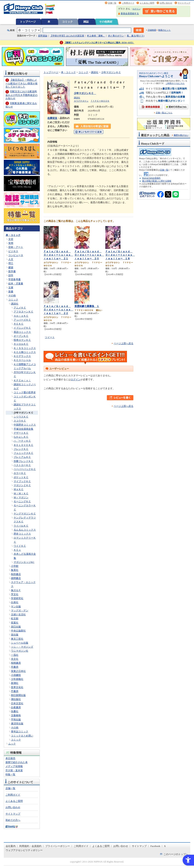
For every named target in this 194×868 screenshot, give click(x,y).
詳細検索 (152, 30)
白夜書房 (16, 707)
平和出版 (16, 720)
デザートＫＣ (21, 433)
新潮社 (15, 683)
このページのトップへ (176, 854)
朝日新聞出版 (18, 695)
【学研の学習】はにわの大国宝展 (67, 36)
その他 (12, 296)
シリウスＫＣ (21, 417)
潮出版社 (16, 699)
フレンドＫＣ (21, 449)
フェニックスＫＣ (23, 453)
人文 (11, 259)
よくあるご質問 (147, 3)
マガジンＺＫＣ (22, 485)
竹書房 (15, 691)
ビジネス (13, 251)
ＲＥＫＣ (19, 324)
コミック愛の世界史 (25, 392)
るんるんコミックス (25, 530)
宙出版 (15, 635)
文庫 (11, 288)
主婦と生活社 (18, 614)
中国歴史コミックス (25, 425)
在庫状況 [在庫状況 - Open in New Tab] (52, 118)
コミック (67, 22)
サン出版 (16, 606)
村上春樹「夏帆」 (96, 36)
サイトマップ (184, 3)
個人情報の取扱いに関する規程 (157, 181)
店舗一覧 (112, 3)
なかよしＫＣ (21, 437)
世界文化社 (17, 687)
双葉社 (15, 623)
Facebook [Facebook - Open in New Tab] (155, 846)
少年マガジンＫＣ (23, 413)
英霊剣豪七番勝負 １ (87, 306)
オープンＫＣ (21, 336)
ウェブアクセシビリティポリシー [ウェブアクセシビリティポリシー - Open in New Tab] (24, 850)
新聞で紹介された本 (17, 762)
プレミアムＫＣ (22, 457)
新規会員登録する (130, 13)
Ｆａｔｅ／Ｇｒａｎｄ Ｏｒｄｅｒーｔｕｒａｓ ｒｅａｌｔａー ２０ (89, 255)
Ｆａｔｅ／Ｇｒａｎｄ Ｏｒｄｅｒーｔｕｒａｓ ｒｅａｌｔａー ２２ (58, 310)
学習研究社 (17, 598)
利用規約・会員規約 (30, 846)
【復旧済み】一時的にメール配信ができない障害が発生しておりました (22, 83)
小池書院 (16, 675)
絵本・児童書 (16, 284)
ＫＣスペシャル (22, 360)
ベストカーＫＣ (22, 465)
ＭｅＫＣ (19, 489)
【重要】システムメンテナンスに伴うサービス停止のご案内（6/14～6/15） (99, 43)
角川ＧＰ (16, 590)
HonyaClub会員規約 (151, 178)
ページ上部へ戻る (124, 343)
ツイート (50, 337)
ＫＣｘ (17, 550)
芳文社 (15, 594)
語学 (11, 275)
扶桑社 (15, 711)
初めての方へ (13, 820)
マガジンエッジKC (24, 562)
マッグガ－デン (20, 610)
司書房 (15, 667)
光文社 (15, 659)
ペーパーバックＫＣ (25, 469)
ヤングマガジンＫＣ (25, 514)
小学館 (15, 566)
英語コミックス (22, 332)
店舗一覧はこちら (164, 113)
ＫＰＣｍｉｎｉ (22, 380)
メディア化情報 (14, 766)
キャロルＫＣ (21, 344)
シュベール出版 (20, 643)
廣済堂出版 (17, 724)
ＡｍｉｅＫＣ (21, 316)
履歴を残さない (181, 135)
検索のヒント (164, 30)
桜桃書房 (16, 663)
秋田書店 (16, 574)
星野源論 (43, 36)
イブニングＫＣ (22, 328)
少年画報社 (17, 679)
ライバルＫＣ (21, 526)
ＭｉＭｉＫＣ (21, 493)
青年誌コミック (20, 732)
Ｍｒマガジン (21, 497)
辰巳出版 (16, 627)
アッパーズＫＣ (22, 320)
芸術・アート (16, 247)
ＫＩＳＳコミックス (25, 348)
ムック (12, 744)
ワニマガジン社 (20, 651)
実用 (11, 243)
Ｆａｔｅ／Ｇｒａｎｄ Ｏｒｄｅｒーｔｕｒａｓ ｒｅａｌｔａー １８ (120, 255)
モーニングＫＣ (22, 501)
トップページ (28, 22)
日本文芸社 (17, 703)
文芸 (11, 239)
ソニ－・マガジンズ (22, 647)
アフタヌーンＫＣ (23, 312)
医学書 (12, 271)
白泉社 (15, 602)
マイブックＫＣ (22, 481)
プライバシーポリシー (58, 846)
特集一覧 (10, 774)
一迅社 (15, 655)
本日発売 (10, 758)
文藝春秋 (16, 715)
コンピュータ (16, 255)
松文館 (15, 618)
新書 (11, 292)
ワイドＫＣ (20, 546)
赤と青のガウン (116, 36)
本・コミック (13, 235)
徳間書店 (16, 578)
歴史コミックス (22, 534)
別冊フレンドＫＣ (23, 461)
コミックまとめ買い (22, 736)
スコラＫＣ (20, 421)
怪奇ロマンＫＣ (22, 340)
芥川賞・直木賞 (14, 770)
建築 (11, 267)
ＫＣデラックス (22, 356)
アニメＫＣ (20, 308)
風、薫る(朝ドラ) (135, 36)
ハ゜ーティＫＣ (22, 441)
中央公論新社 (18, 631)
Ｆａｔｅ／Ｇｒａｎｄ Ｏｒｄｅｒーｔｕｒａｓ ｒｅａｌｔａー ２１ (58, 255)
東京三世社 (17, 639)
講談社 (15, 304)
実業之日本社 (18, 671)
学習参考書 (14, 279)
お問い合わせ (166, 3)
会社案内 (11, 846)
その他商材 (106, 22)
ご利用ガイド (128, 3)
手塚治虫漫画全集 (23, 429)
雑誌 (86, 22)
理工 (11, 263)
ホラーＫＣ (20, 473)
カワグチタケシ (81, 101)
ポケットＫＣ (21, 477)
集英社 (15, 570)
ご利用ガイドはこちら (175, 83)
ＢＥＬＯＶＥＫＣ (23, 445)
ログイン (136, 9)
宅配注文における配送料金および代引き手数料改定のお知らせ (22, 95)
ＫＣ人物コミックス (25, 352)
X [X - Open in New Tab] (165, 846)
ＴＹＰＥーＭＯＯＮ (100, 101)
